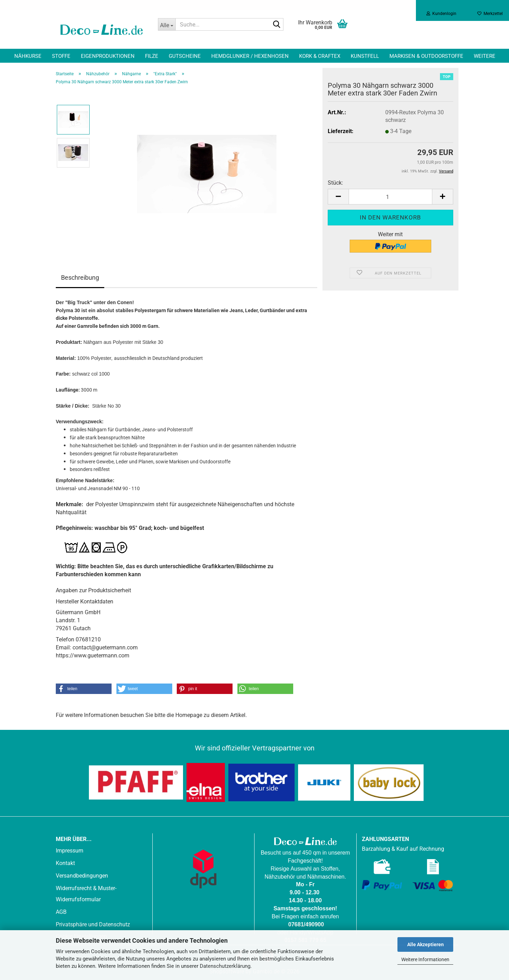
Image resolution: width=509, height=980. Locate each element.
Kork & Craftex (320, 56)
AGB (61, 912)
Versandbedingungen (82, 876)
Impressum (70, 851)
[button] (338, 197)
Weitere (485, 56)
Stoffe (61, 56)
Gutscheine (185, 56)
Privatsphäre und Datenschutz (93, 924)
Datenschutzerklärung (225, 966)
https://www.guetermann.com (93, 655)
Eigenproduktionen (108, 56)
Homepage (189, 715)
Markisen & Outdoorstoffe (426, 56)
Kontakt (65, 863)
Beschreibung (80, 277)
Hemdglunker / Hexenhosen (250, 56)
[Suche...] (167, 24)
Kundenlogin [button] (441, 14)
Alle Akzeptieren (426, 944)
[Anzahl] (390, 197)
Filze (152, 56)
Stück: (335, 183)
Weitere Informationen (425, 959)
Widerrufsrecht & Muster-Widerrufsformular (86, 894)
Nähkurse (28, 56)
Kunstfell (365, 56)
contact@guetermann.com (105, 647)
